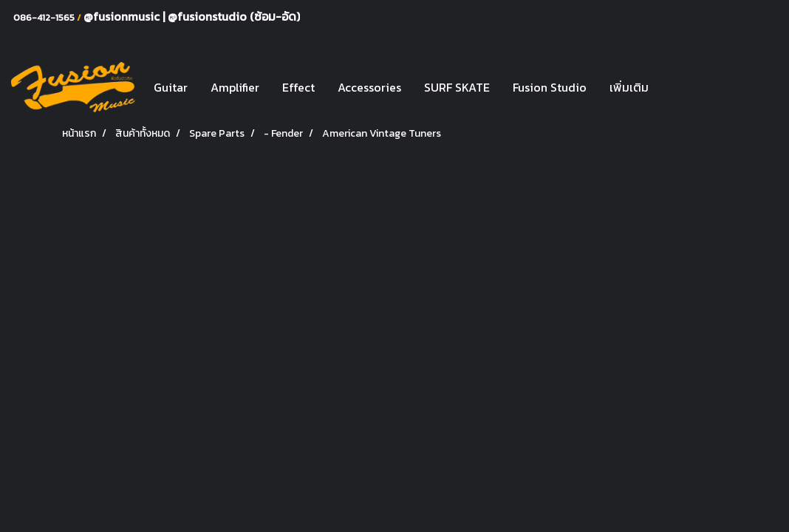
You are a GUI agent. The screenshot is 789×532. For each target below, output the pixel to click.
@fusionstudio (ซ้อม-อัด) (234, 16)
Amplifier (235, 87)
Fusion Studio (550, 87)
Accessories (369, 87)
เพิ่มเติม (629, 87)
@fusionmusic (123, 16)
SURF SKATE (457, 87)
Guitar (171, 87)
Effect (298, 87)
